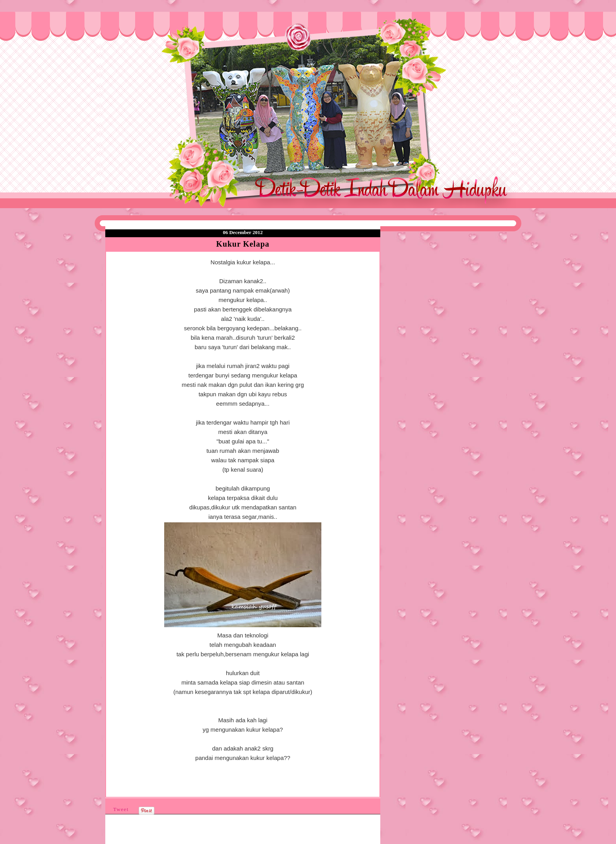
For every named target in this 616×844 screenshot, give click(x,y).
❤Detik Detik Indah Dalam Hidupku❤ (150, 30)
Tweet (121, 809)
